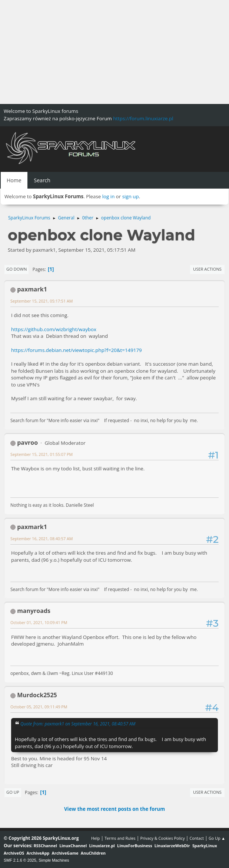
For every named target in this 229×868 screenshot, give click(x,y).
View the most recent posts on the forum (114, 809)
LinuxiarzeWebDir (172, 846)
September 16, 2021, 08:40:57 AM (42, 539)
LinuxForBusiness (135, 846)
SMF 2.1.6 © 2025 (20, 860)
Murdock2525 (37, 695)
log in (109, 196)
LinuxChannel (73, 846)
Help (95, 838)
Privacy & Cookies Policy (162, 838)
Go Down (16, 269)
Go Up (13, 792)
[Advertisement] (114, 52)
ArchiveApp (38, 853)
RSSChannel (45, 846)
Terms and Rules (120, 838)
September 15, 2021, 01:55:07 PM (42, 454)
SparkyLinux (205, 846)
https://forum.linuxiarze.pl (143, 118)
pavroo (27, 443)
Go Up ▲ (217, 838)
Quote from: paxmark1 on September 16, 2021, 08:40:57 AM (78, 724)
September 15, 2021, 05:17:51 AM (42, 301)
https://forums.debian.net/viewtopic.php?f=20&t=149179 (77, 350)
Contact (197, 838)
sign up (131, 196)
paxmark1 (32, 289)
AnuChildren (93, 853)
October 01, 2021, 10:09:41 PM (39, 622)
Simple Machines (54, 860)
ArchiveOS (14, 853)
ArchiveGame (65, 853)
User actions (207, 269)
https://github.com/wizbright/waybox (54, 329)
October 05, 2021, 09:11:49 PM (39, 707)
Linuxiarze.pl (102, 846)
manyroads (34, 611)
